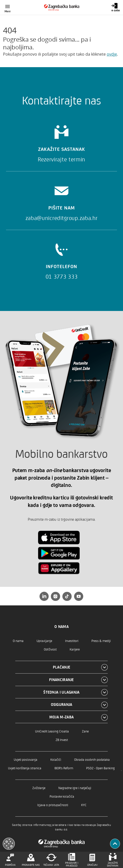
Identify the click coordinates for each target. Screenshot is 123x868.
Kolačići (56, 759)
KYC (84, 805)
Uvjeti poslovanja (26, 759)
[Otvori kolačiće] (9, 844)
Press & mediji (101, 641)
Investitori (72, 641)
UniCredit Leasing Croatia (52, 731)
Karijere (75, 649)
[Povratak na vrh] (115, 844)
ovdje (112, 54)
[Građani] (61, 8)
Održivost (50, 649)
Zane (85, 731)
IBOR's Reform (64, 768)
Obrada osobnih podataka (92, 759)
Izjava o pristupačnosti (53, 805)
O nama (18, 641)
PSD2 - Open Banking (100, 768)
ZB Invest (62, 740)
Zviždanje (39, 788)
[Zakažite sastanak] (61, 142)
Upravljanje (44, 641)
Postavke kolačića (62, 796)
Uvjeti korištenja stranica (25, 768)
